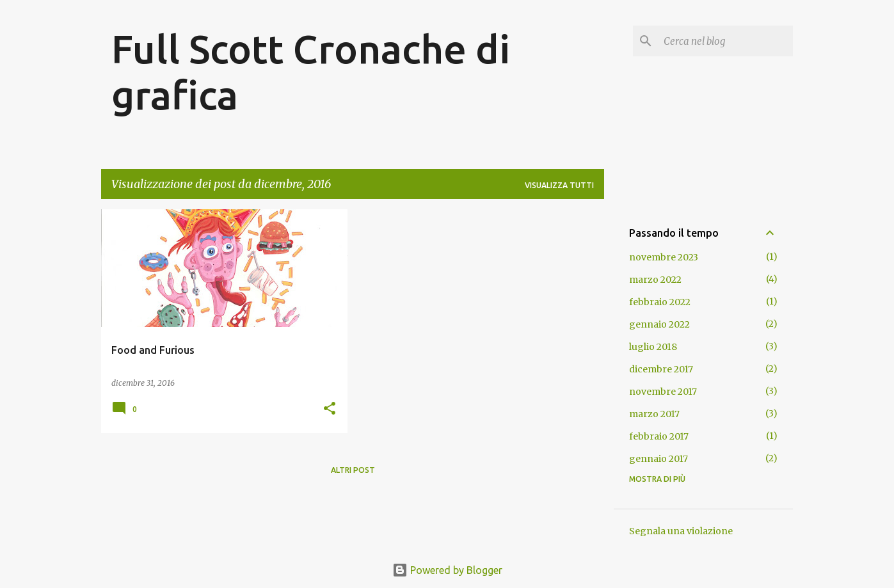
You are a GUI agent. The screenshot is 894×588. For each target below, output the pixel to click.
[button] (330, 409)
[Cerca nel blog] (726, 41)
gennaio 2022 (659, 324)
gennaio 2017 (659, 459)
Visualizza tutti (559, 185)
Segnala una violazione (681, 531)
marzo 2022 (655, 280)
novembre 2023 (664, 257)
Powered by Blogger (447, 570)
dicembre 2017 (661, 369)
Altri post (353, 470)
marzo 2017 (654, 414)
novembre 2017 (663, 392)
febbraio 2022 (660, 302)
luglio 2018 (653, 347)
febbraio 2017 (659, 436)
